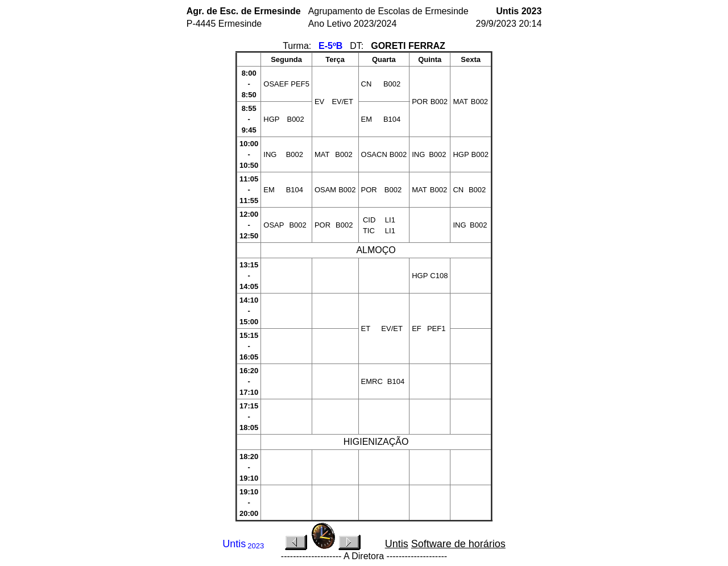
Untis (397, 544)
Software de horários (458, 544)
